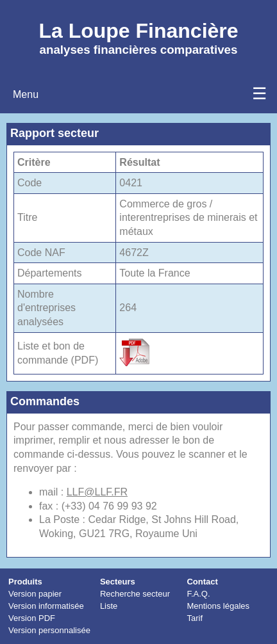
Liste (109, 606)
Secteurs (118, 582)
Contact (202, 582)
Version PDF (32, 618)
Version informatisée (46, 606)
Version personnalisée (49, 630)
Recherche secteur (135, 594)
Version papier (35, 594)
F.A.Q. (198, 594)
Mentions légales (218, 606)
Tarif (195, 618)
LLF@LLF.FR (97, 492)
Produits (25, 582)
